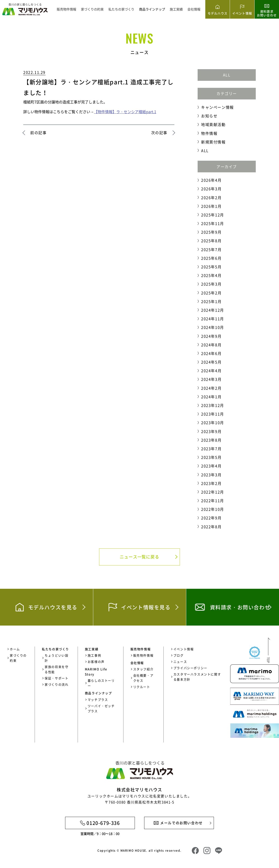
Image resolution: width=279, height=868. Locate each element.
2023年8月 (211, 440)
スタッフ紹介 (143, 669)
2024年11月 (213, 319)
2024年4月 (211, 371)
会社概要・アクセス (143, 678)
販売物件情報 (66, 9)
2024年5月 (211, 362)
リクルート (142, 687)
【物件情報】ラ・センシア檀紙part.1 (125, 112)
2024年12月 (213, 310)
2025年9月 (211, 232)
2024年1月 (211, 397)
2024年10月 (213, 327)
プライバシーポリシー (190, 668)
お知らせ (209, 116)
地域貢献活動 (213, 124)
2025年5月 (211, 267)
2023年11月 (213, 414)
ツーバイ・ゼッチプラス (101, 708)
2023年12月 (213, 405)
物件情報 (209, 133)
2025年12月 (213, 215)
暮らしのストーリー (101, 683)
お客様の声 (96, 662)
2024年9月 (211, 336)
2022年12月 (213, 492)
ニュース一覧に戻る (139, 557)
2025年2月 (211, 293)
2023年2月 (211, 483)
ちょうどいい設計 (56, 658)
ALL (227, 75)
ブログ (179, 655)
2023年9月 (211, 431)
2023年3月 (211, 475)
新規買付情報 (213, 142)
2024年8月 (211, 345)
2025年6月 (211, 258)
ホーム (15, 649)
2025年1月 (211, 301)
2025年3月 (211, 284)
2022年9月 (211, 518)
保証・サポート (56, 678)
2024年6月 (211, 353)
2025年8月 (211, 241)
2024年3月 (211, 379)
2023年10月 (213, 422)
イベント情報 (184, 649)
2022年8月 (211, 527)
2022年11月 (213, 500)
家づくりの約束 (92, 9)
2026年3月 (211, 189)
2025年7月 (211, 249)
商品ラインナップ (152, 9)
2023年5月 (211, 457)
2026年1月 (211, 206)
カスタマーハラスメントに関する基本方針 (197, 677)
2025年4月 (211, 275)
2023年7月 (211, 449)
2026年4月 (211, 180)
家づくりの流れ (56, 684)
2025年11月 (213, 223)
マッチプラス (98, 700)
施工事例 (94, 655)
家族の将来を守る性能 (56, 669)
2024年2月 (211, 388)
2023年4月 (211, 466)
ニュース (180, 662)
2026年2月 (211, 197)
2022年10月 (213, 509)
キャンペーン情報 (218, 107)
